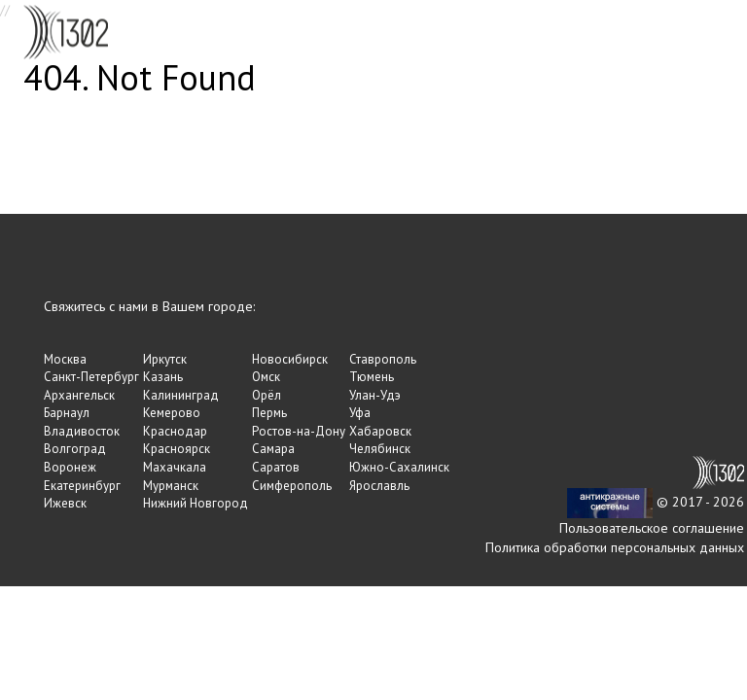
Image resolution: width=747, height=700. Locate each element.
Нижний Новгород (196, 503)
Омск (266, 377)
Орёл (267, 395)
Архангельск (79, 395)
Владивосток (82, 431)
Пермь (269, 413)
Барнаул (67, 413)
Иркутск (165, 359)
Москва (65, 359)
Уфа (360, 413)
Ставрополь (383, 359)
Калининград (181, 395)
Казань (163, 377)
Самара (273, 449)
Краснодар (175, 431)
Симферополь (292, 486)
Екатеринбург (82, 486)
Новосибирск (290, 359)
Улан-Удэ (375, 395)
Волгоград (75, 449)
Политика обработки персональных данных (615, 547)
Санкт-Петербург (91, 377)
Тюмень (372, 377)
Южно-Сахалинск (399, 467)
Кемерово (172, 413)
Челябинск (380, 449)
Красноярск (177, 449)
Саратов (276, 467)
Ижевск (65, 503)
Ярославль (379, 486)
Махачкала (175, 467)
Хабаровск (380, 431)
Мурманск (171, 486)
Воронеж (70, 467)
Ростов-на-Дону (299, 431)
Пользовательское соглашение (652, 528)
